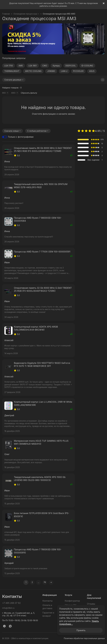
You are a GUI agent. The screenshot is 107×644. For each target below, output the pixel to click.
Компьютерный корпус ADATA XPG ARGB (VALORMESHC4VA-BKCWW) (36, 328)
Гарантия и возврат (48, 614)
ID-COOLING (87, 66)
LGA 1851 (33, 66)
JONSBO (51, 71)
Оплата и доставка (47, 607)
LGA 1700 (9, 66)
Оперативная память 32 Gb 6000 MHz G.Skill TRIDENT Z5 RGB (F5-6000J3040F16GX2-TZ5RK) (43, 289)
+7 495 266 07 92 (11, 603)
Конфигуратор (72, 601)
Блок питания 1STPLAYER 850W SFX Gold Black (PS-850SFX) (42, 515)
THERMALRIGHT (12, 71)
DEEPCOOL (71, 66)
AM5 (21, 66)
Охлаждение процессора (26, 14)
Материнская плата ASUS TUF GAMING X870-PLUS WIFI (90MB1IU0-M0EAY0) (41, 442)
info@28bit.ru (8, 608)
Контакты (47, 601)
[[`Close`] (104, 3)
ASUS (92, 71)
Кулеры (56, 66)
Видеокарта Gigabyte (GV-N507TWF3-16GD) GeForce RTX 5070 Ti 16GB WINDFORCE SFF (42, 364)
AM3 (15, 93)
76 (45, 582)
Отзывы (91, 604)
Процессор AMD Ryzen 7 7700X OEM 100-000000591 (42, 252)
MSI (6, 93)
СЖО (45, 66)
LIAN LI (64, 71)
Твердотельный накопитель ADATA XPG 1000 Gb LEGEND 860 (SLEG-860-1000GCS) (40, 479)
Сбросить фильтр (29, 93)
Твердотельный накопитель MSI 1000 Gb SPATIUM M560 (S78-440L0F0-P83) (41, 186)
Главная (6, 14)
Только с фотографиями (21, 137)
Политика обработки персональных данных (84, 638)
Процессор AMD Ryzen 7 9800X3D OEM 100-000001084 (38, 219)
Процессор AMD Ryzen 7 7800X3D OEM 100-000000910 (38, 551)
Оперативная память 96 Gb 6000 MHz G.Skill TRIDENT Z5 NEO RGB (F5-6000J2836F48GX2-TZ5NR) (43, 150)
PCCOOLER (78, 71)
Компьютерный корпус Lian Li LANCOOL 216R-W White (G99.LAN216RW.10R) (43, 403)
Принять (81, 630)
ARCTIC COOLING (33, 71)
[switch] (5, 137)
